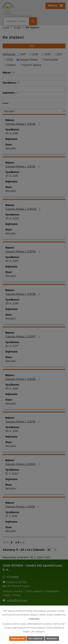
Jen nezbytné (35, 638)
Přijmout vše (18, 638)
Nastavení (52, 638)
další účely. (35, 619)
